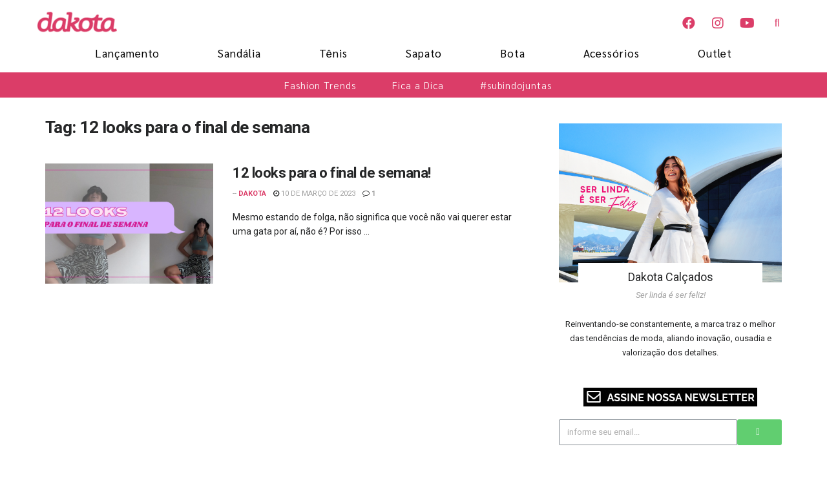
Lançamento (127, 53)
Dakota (252, 194)
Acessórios (612, 53)
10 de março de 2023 (314, 194)
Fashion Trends (320, 85)
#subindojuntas (516, 85)
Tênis (333, 53)
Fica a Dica (418, 85)
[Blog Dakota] (84, 22)
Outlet (715, 53)
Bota (513, 53)
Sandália (239, 53)
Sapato (424, 53)
